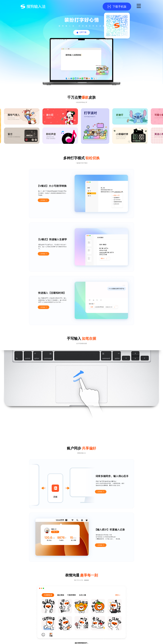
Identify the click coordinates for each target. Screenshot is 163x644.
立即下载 (83, 32)
